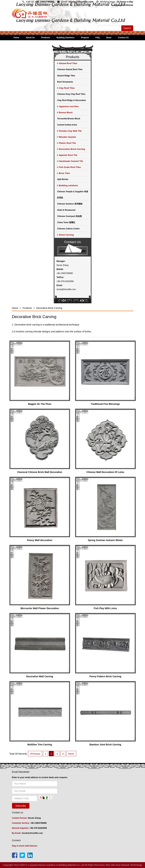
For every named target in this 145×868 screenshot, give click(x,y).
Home (16, 38)
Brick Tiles (63, 173)
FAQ (98, 38)
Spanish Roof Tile (67, 155)
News (109, 38)
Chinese (128, 5)
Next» (71, 754)
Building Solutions (66, 38)
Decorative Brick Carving (71, 149)
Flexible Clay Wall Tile (69, 131)
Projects (85, 38)
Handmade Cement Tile (70, 161)
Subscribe (21, 806)
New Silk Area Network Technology (124, 865)
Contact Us (123, 38)
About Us (30, 38)
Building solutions (67, 185)
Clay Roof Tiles (66, 88)
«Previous (35, 754)
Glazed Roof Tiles (67, 63)
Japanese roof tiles (68, 106)
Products (46, 38)
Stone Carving (65, 235)
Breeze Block (65, 112)
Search (127, 28)
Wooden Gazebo (67, 137)
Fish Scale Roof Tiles (69, 167)
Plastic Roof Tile (66, 143)
